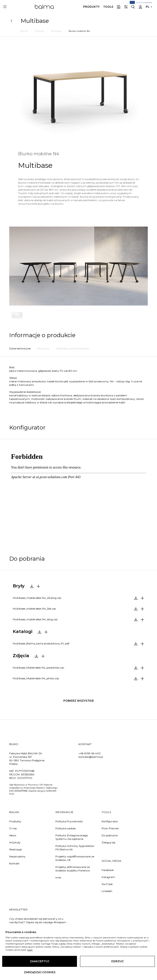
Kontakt (14, 863)
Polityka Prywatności (69, 821)
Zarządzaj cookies (40, 972)
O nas (13, 828)
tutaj (30, 950)
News (13, 835)
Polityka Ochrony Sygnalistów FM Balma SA (75, 848)
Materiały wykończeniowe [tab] (72, 348)
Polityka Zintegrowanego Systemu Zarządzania (72, 837)
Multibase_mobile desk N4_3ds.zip (34, 609)
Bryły (19, 586)
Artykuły (15, 842)
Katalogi (23, 631)
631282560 (28, 774)
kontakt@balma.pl (91, 757)
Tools (108, 7)
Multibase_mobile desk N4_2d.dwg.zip (37, 598)
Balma (44, 7)
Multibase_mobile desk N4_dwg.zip (35, 619)
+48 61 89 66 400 (90, 753)
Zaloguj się (108, 842)
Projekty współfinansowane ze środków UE (75, 858)
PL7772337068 (25, 771)
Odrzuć (117, 961)
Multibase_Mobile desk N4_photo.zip (36, 678)
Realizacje (16, 849)
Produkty (91, 7)
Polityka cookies (66, 828)
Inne (58, 877)
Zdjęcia (21, 656)
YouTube (107, 884)
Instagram (108, 877)
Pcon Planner (110, 828)
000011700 (25, 778)
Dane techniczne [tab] (20, 348)
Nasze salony (17, 856)
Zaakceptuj (40, 961)
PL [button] (148, 7)
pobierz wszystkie (79, 701)
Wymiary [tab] (43, 348)
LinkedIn (107, 891)
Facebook (108, 870)
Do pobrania (110, 835)
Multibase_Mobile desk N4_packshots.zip (38, 668)
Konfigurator (110, 821)
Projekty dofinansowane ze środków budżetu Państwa (73, 869)
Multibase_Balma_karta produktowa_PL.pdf (41, 643)
